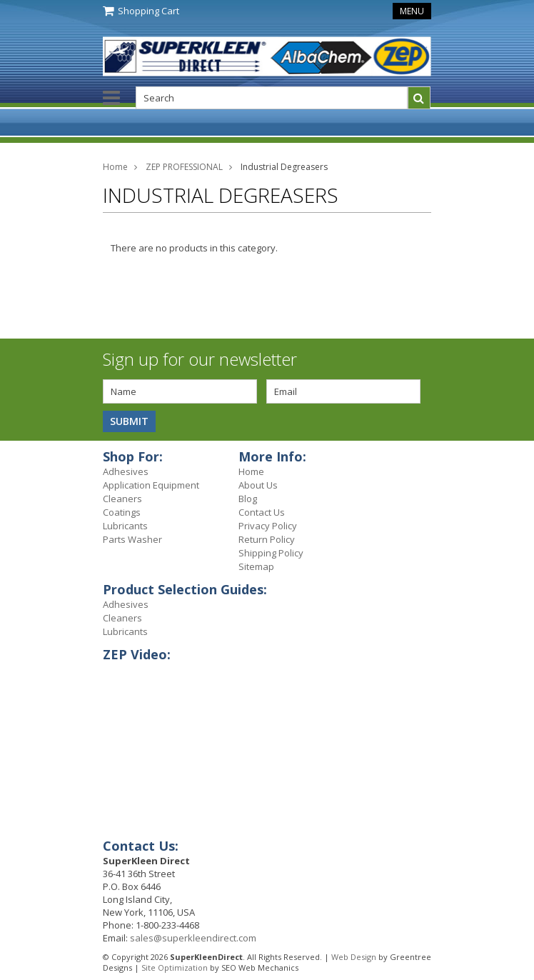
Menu (412, 11)
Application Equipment (151, 485)
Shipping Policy (271, 553)
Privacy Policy (268, 526)
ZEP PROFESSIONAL (184, 167)
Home (115, 167)
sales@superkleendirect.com (193, 938)
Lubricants (125, 526)
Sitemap (256, 566)
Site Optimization (175, 967)
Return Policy (267, 539)
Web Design (354, 957)
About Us (258, 485)
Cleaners (122, 499)
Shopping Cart (148, 11)
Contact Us (262, 512)
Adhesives (126, 471)
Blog (248, 499)
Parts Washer (132, 539)
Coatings (122, 512)
